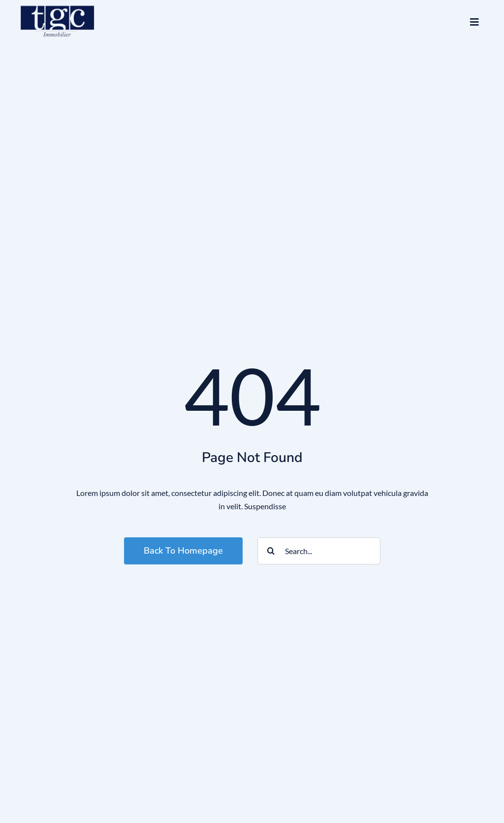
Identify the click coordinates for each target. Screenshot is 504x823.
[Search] (271, 551)
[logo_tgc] (58, 5)
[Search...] (319, 551)
